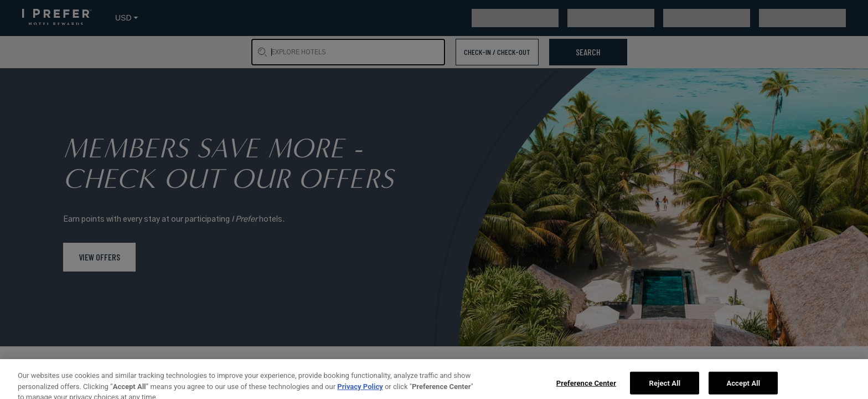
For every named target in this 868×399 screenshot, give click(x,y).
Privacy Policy (360, 393)
